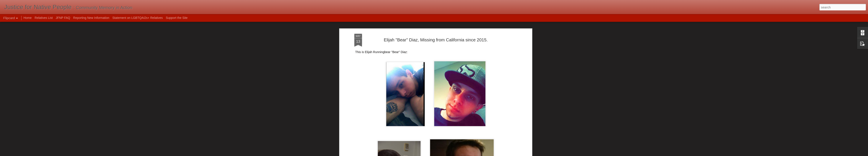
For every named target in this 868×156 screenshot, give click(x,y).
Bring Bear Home (366, 105)
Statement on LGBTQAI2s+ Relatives (138, 18)
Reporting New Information (91, 18)
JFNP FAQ (63, 18)
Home (27, 18)
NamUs (359, 109)
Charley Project (365, 101)
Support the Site (177, 18)
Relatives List (44, 18)
